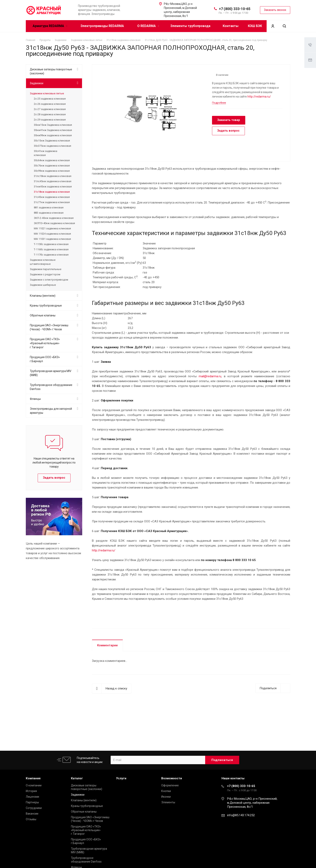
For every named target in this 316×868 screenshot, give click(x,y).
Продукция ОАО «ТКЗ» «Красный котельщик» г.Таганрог (45, 343)
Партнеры (32, 802)
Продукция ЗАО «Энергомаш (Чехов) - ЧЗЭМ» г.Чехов (49, 327)
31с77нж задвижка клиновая (52, 202)
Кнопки (166, 791)
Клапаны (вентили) (43, 296)
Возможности (172, 778)
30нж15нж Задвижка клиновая (53, 125)
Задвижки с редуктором (45, 274)
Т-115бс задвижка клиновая (51, 244)
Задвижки (37, 83)
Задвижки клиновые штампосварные (43, 262)
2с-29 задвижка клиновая (50, 120)
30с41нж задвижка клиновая (46, 153)
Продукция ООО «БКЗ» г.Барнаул (45, 359)
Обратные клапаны (43, 315)
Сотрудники (34, 808)
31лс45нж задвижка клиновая (53, 181)
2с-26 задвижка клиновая (50, 104)
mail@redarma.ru (210, 376)
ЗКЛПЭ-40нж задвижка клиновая (54, 223)
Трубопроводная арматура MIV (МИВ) (51, 373)
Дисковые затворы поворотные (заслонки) (51, 71)
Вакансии (32, 814)
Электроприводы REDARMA (102, 26)
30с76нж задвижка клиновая (52, 166)
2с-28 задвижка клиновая (50, 114)
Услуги (121, 778)
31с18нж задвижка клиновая (52, 192)
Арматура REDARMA (50, 26)
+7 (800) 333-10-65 (235, 9)
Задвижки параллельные (46, 269)
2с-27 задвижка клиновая (50, 109)
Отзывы (31, 819)
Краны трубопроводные (46, 306)
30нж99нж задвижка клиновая (53, 135)
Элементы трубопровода (190, 26)
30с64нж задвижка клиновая (52, 160)
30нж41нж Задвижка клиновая (53, 130)
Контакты (231, 26)
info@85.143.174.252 (241, 815)
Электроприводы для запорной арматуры (51, 411)
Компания (33, 778)
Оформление (170, 785)
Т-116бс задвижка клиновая (51, 249)
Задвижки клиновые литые (47, 93)
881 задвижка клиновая (49, 207)
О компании (34, 785)
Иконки (166, 797)
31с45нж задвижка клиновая (52, 197)
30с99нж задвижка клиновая (52, 171)
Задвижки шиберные (43, 285)
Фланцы (35, 399)
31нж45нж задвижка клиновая (53, 187)
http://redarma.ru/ (259, 97)
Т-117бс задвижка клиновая (51, 255)
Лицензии (32, 797)
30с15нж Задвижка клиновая (52, 141)
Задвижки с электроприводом (49, 280)
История (31, 791)
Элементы (168, 802)
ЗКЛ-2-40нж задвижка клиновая (54, 218)
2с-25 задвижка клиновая (50, 99)
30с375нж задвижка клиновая (52, 146)
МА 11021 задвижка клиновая (52, 228)
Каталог (77, 778)
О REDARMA (148, 26)
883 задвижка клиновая (49, 213)
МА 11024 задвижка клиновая (52, 234)
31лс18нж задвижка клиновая (53, 176)
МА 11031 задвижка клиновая (52, 239)
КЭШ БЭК (255, 26)
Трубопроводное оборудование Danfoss (51, 387)
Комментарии (107, 645)
